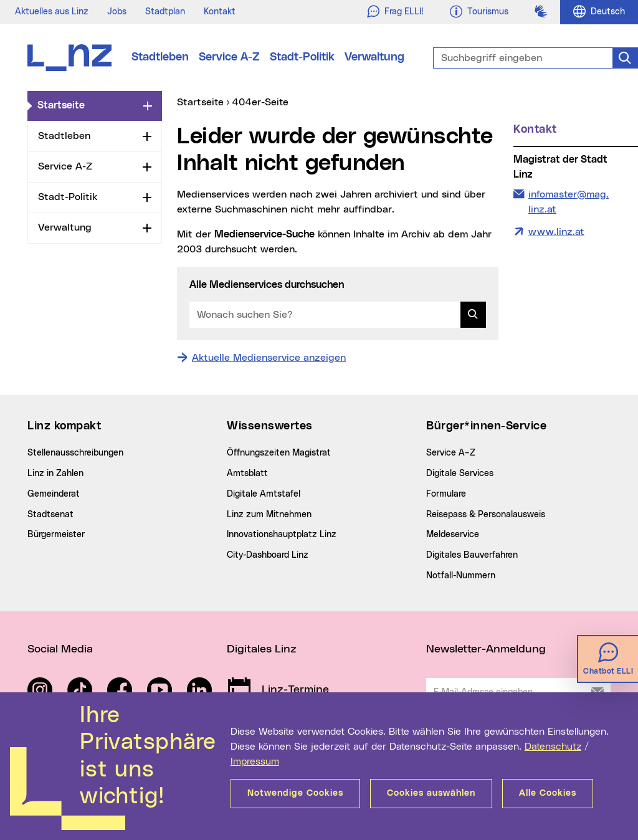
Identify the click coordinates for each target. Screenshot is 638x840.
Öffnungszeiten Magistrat (279, 453)
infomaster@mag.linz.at (568, 201)
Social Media (60, 649)
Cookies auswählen (431, 793)
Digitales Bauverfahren (472, 555)
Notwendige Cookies (295, 793)
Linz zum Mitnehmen (269, 515)
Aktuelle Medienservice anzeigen (269, 358)
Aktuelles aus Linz (52, 12)
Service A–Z (451, 453)
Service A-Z (229, 57)
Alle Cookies (548, 793)
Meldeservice (453, 535)
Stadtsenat (50, 515)
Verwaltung (374, 57)
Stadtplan (165, 12)
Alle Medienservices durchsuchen (267, 285)
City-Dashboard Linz (268, 555)
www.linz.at (556, 232)
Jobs (117, 12)
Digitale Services (460, 474)
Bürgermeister (56, 535)
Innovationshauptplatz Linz (282, 535)
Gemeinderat (54, 494)
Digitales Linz (262, 649)
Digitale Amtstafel (264, 494)
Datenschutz (553, 747)
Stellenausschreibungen (75, 453)
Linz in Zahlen (55, 474)
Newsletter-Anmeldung (486, 649)
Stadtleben (160, 57)
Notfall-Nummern (461, 576)
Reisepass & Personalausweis (486, 515)
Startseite (88, 105)
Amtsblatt (247, 474)
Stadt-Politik (302, 57)
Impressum (255, 761)
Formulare (446, 494)
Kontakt (220, 12)
